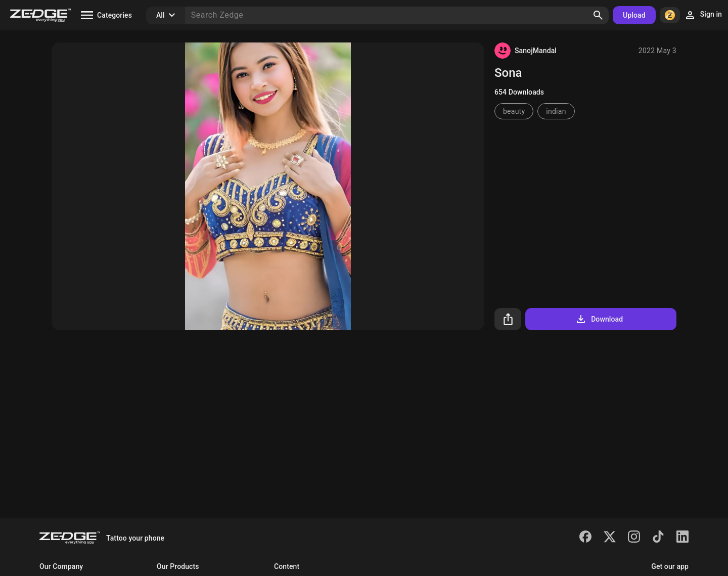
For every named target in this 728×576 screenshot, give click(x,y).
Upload (634, 15)
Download (599, 319)
